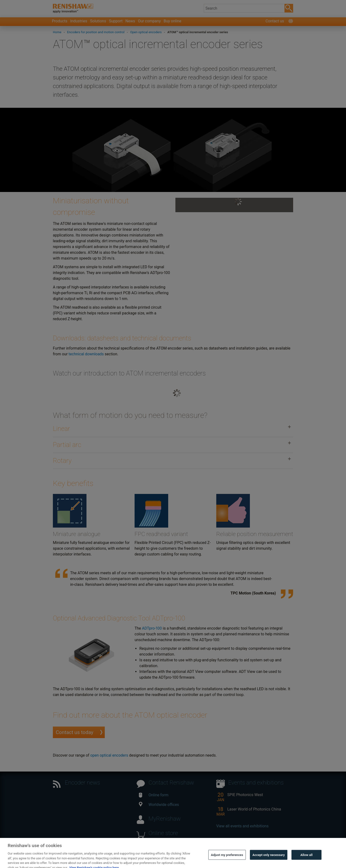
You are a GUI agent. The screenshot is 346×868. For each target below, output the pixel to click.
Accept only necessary (269, 861)
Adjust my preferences (227, 861)
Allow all (306, 861)
